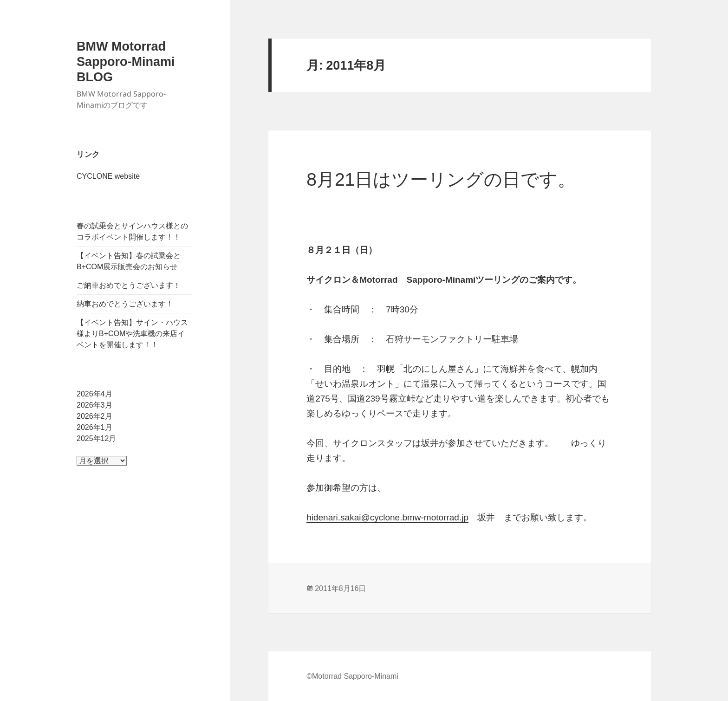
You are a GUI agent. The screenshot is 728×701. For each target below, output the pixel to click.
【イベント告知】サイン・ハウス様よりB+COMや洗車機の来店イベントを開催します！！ (132, 334)
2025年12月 (96, 438)
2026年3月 (94, 405)
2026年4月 (94, 394)
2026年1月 (94, 427)
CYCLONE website (108, 176)
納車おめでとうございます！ (125, 304)
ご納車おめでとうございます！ (129, 285)
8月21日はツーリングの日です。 (441, 179)
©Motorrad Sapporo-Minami (352, 676)
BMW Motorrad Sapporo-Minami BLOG (126, 62)
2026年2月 (94, 416)
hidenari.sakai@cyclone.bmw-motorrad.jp (387, 517)
